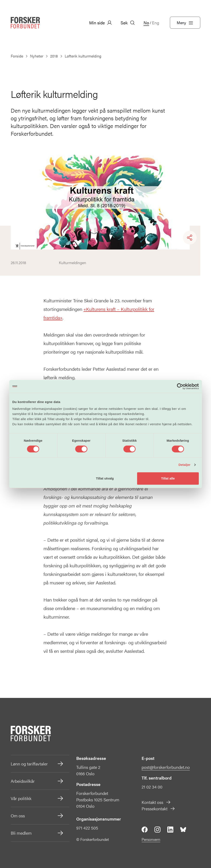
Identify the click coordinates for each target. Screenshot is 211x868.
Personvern (151, 839)
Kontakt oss (156, 802)
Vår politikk (37, 798)
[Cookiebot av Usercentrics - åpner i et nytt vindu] (180, 386)
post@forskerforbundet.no (166, 767)
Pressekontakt (158, 808)
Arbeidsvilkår (37, 781)
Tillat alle (168, 478)
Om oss (37, 816)
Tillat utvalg (105, 478)
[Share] (190, 238)
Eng (156, 23)
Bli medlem (37, 833)
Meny (185, 23)
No (146, 23)
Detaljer (184, 465)
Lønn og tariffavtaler (37, 764)
